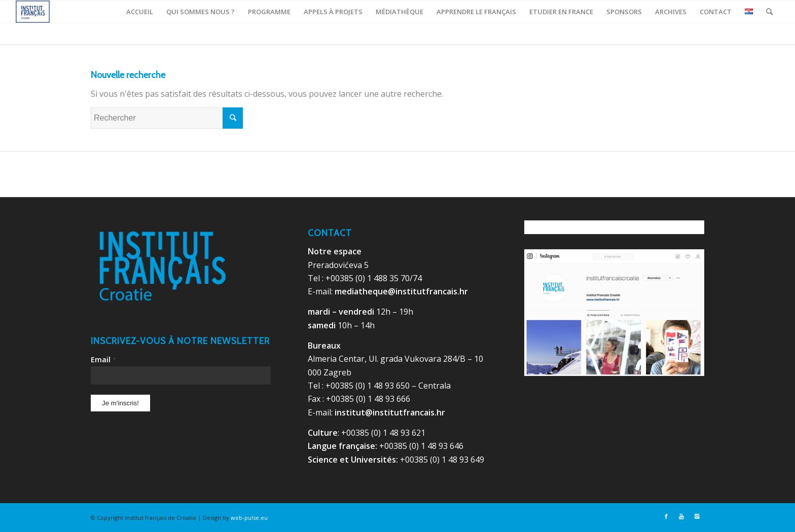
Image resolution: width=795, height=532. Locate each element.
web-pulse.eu (249, 518)
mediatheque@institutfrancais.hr (401, 291)
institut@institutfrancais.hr (390, 412)
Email (103, 359)
